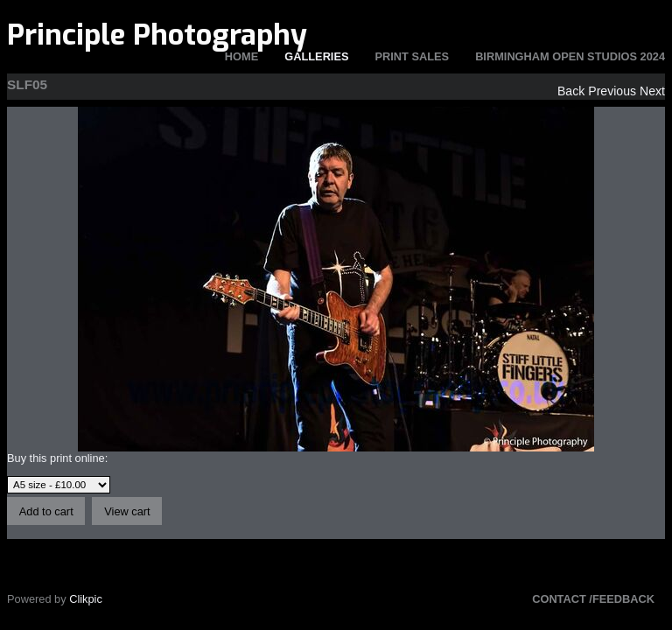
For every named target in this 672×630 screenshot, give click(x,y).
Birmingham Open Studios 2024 (570, 56)
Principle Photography (157, 35)
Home (241, 56)
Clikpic (86, 599)
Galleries (316, 56)
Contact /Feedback (593, 599)
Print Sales (413, 56)
